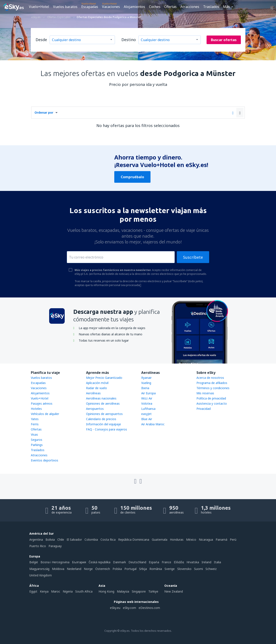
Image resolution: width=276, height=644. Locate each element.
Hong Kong (106, 591)
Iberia (145, 388)
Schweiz (211, 569)
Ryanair (146, 378)
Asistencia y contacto (212, 403)
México (191, 540)
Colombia (91, 540)
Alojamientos (134, 7)
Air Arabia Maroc (153, 424)
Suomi (198, 569)
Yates (35, 419)
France (166, 562)
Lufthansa (148, 409)
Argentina (36, 540)
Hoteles (36, 409)
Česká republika (100, 562)
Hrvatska (193, 562)
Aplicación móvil (97, 383)
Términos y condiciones (213, 388)
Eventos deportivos (45, 460)
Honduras (177, 540)
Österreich (103, 569)
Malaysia (123, 591)
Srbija (143, 569)
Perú (233, 540)
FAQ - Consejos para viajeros (107, 429)
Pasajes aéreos (42, 403)
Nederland (74, 569)
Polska (117, 569)
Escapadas (90, 7)
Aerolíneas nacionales (101, 398)
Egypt (33, 591)
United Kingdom (41, 575)
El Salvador (74, 540)
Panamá (221, 540)
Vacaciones (111, 7)
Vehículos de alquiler (45, 414)
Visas (34, 434)
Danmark (119, 562)
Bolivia (50, 540)
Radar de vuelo (96, 388)
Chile (61, 540)
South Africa (84, 591)
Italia (217, 562)
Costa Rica (108, 540)
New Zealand (174, 591)
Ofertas (170, 7)
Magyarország (39, 569)
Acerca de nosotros (210, 378)
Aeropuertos (95, 409)
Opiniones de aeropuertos (104, 414)
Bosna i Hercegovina (55, 562)
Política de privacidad (211, 398)
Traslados (211, 7)
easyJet (146, 414)
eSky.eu (115, 608)
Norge (88, 569)
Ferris (35, 424)
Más (226, 7)
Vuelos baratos (65, 7)
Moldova (58, 569)
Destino (129, 40)
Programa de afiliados (212, 383)
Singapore (139, 591)
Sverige (170, 569)
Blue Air (147, 419)
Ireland (206, 562)
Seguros (37, 440)
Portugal (130, 569)
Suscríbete (193, 257)
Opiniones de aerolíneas (103, 403)
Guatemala (160, 540)
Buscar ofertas (224, 40)
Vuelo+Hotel (39, 7)
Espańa (154, 562)
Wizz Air (147, 398)
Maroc (56, 591)
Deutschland (137, 562)
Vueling (146, 383)
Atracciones (190, 7)
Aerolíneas (93, 393)
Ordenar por (44, 112)
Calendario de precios (101, 419)
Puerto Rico (38, 546)
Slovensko (184, 569)
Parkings (37, 445)
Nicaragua (206, 540)
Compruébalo (132, 177)
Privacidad (204, 409)
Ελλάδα (179, 562)
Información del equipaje (103, 424)
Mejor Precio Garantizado (104, 378)
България (79, 562)
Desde (41, 40)
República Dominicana (134, 540)
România (156, 569)
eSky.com (129, 608)
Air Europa (148, 393)
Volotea (147, 403)
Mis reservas (205, 393)
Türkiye (153, 591)
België (34, 562)
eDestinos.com (149, 608)
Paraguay (55, 546)
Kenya (44, 591)
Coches (155, 7)
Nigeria (68, 591)
